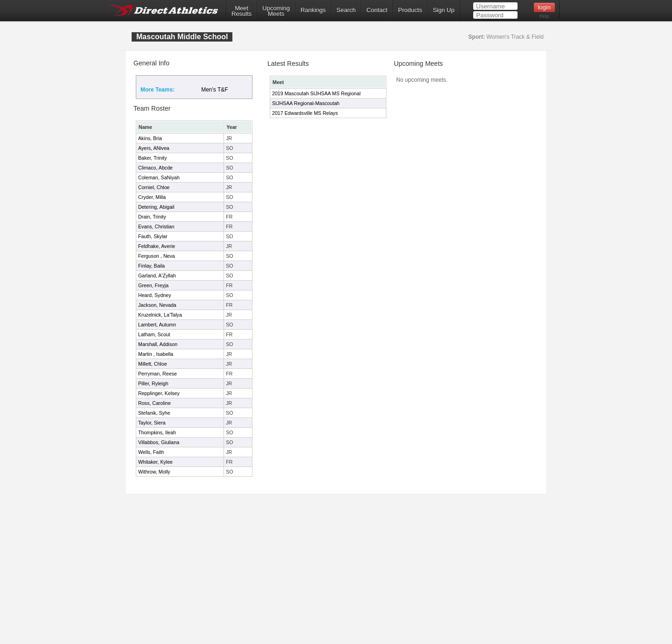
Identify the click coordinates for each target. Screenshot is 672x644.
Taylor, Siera (152, 423)
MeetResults (241, 11)
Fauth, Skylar (153, 236)
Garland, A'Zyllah (157, 276)
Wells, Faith (151, 452)
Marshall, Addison (158, 344)
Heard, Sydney (155, 295)
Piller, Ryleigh (153, 383)
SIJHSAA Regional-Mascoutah (306, 103)
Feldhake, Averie (157, 246)
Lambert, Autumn (157, 325)
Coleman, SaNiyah (159, 177)
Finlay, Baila (151, 266)
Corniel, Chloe (154, 187)
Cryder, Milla (152, 197)
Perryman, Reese (157, 374)
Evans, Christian (156, 226)
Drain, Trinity (152, 217)
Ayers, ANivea (154, 148)
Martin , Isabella (156, 354)
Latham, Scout (154, 334)
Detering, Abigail (156, 207)
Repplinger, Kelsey (159, 393)
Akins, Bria (150, 138)
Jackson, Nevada (157, 305)
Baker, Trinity (153, 158)
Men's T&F (214, 90)
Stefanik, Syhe (154, 413)
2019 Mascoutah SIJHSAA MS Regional (316, 93)
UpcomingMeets (276, 11)
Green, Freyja (153, 285)
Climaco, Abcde (155, 168)
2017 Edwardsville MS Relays (305, 113)
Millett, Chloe (153, 364)
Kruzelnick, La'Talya (160, 315)
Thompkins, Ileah (157, 432)
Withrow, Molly (154, 472)
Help (544, 17)
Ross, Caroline (154, 403)
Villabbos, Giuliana (159, 442)
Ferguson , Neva (157, 256)
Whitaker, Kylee (155, 462)
